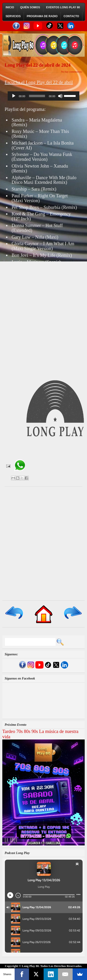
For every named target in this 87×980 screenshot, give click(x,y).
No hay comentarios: (72, 72)
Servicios (13, 16)
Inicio (10, 7)
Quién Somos (30, 7)
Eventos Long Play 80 (63, 7)
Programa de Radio (42, 16)
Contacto (71, 16)
